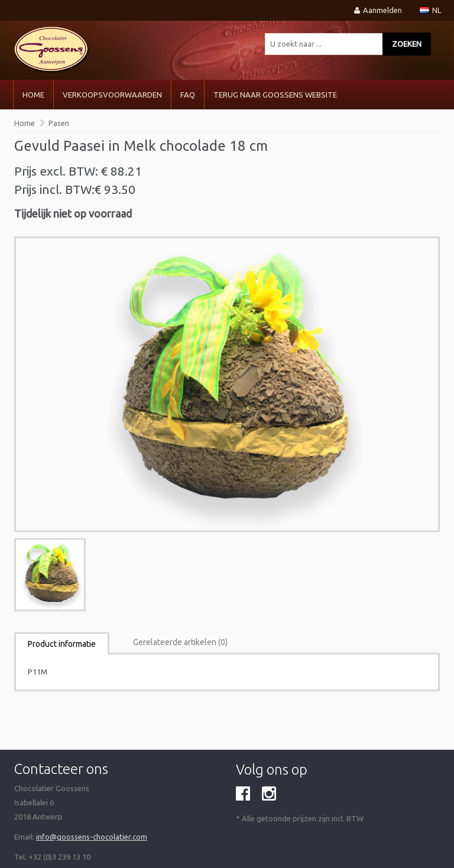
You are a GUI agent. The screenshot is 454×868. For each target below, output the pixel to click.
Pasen (59, 123)
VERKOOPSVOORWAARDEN (112, 95)
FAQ (188, 95)
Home (33, 95)
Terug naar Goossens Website (275, 95)
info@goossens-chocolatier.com (92, 837)
